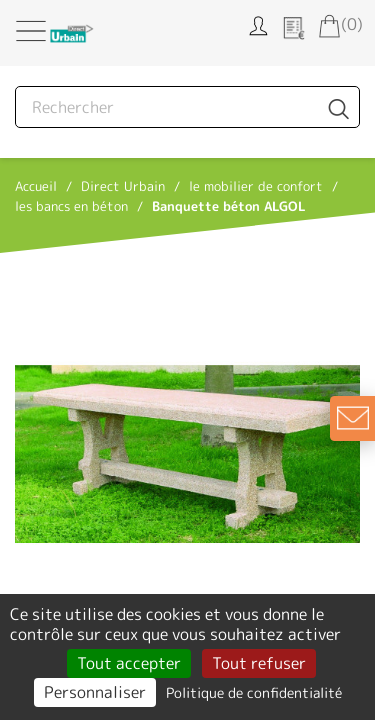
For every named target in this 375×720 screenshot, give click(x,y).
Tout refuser (259, 663)
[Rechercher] (187, 107)
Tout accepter (129, 663)
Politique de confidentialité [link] (254, 692)
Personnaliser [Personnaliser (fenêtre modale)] (95, 692)
